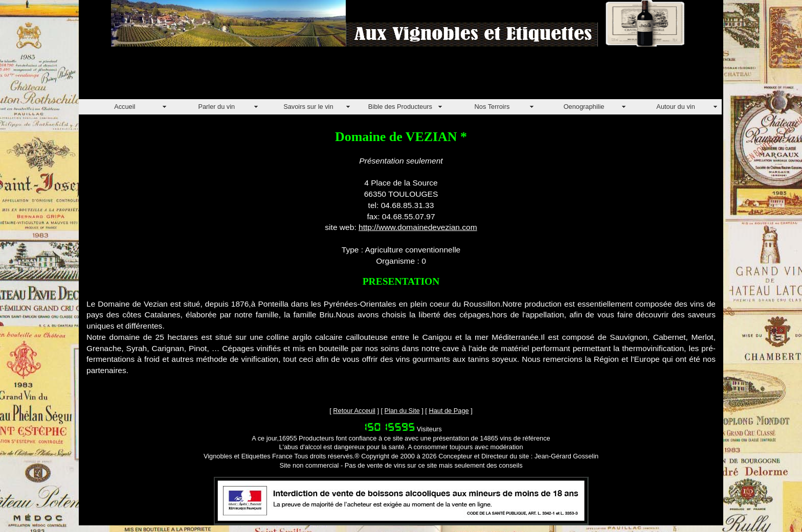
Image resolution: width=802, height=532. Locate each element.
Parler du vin (216, 107)
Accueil (125, 107)
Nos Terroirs (492, 107)
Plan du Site (402, 411)
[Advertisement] (265, 76)
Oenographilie (584, 107)
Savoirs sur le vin (308, 107)
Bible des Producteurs (400, 107)
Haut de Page (449, 411)
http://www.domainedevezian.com (418, 227)
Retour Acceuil (354, 411)
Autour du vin (675, 107)
